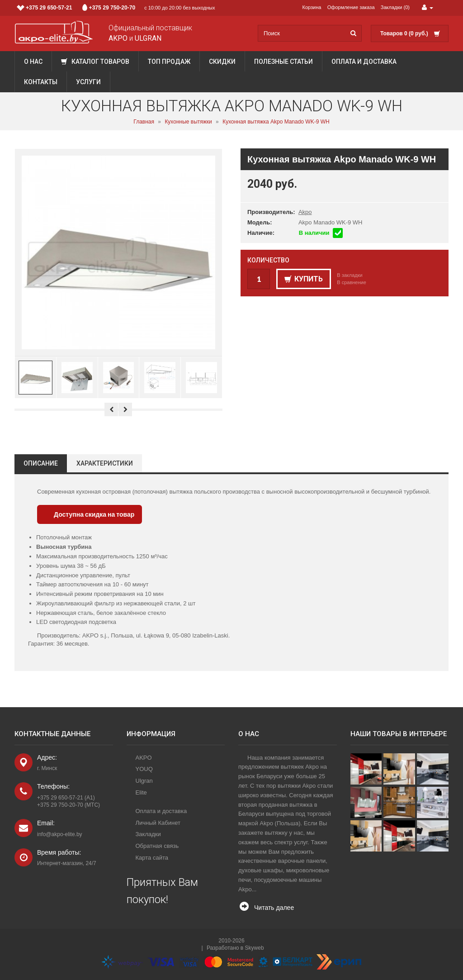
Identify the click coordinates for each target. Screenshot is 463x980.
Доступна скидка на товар (94, 514)
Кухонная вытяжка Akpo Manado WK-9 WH (276, 122)
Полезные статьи (283, 62)
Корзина (312, 7)
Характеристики (105, 463)
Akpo (305, 212)
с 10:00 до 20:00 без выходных (116, 8)
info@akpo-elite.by (60, 834)
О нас (33, 62)
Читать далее (274, 908)
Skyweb (255, 948)
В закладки (350, 275)
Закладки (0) (395, 7)
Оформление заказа (351, 7)
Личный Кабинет (158, 823)
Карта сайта (152, 858)
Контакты (41, 82)
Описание (41, 463)
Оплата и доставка (364, 62)
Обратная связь (157, 846)
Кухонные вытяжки (188, 122)
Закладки (148, 834)
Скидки (222, 62)
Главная (144, 122)
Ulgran (144, 781)
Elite (141, 792)
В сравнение (352, 282)
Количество (268, 260)
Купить (304, 279)
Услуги (88, 82)
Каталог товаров (95, 62)
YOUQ (144, 769)
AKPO (144, 758)
